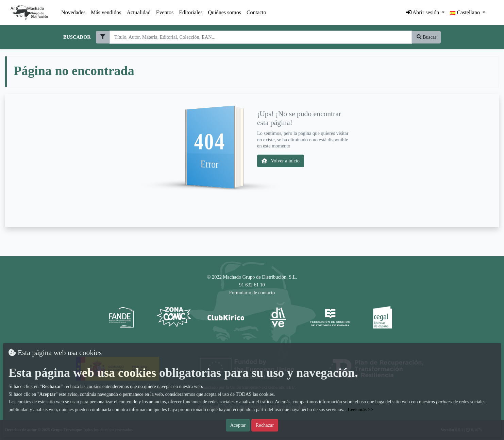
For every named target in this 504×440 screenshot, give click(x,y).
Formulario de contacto (252, 293)
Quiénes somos (225, 12)
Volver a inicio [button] (281, 161)
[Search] (261, 37)
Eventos (165, 12)
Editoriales (191, 12)
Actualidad (139, 12)
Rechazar (265, 425)
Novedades (73, 12)
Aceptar (238, 425)
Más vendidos (106, 12)
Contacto (256, 12)
